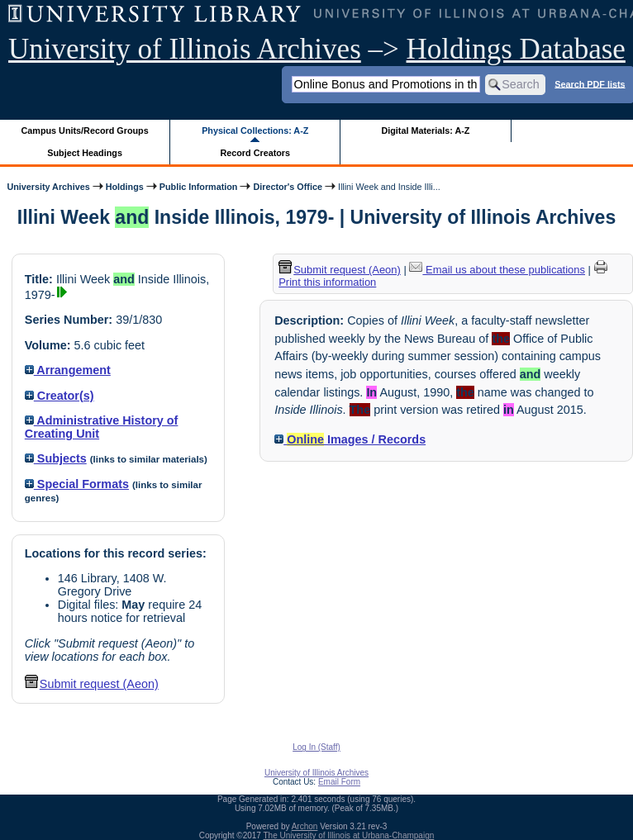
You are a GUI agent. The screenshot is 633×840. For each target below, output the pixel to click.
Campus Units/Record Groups (85, 131)
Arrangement (68, 370)
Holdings (125, 187)
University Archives (48, 187)
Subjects (56, 458)
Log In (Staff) (316, 747)
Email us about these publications (497, 270)
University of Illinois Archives (185, 49)
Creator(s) (59, 396)
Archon (305, 826)
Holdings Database (516, 49)
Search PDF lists (590, 83)
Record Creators (255, 153)
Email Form (339, 782)
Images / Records (350, 439)
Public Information (199, 187)
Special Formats (77, 484)
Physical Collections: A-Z (255, 131)
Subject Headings (85, 153)
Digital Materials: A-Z (425, 131)
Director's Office (287, 187)
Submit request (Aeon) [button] (92, 684)
